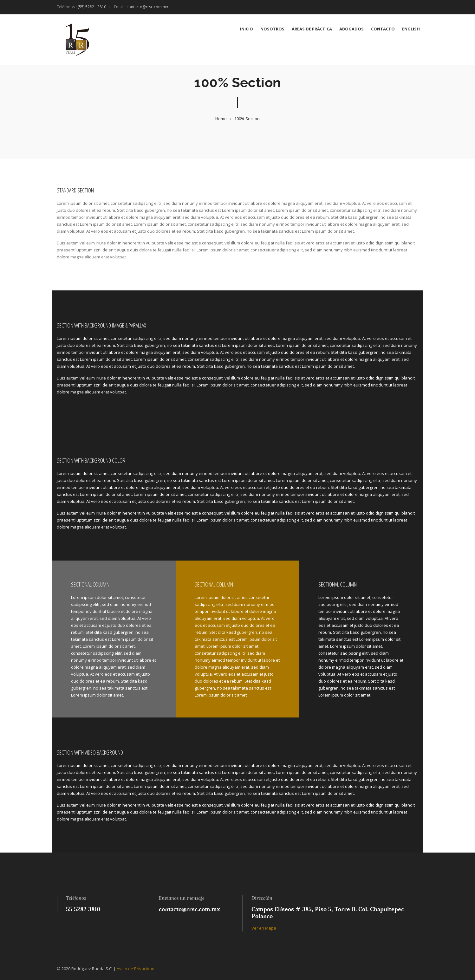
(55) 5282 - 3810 (92, 7)
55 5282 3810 (83, 909)
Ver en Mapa (264, 928)
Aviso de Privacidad (136, 969)
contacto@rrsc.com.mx (147, 7)
